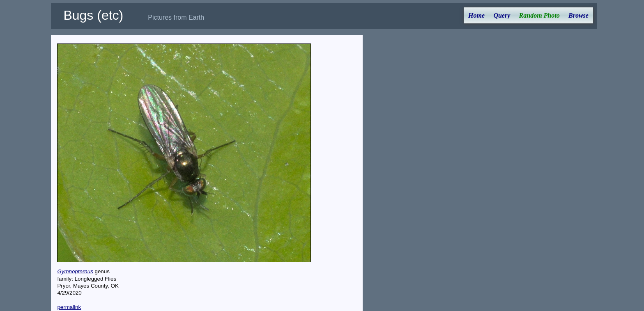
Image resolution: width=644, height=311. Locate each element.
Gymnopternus (75, 271)
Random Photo (539, 15)
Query (502, 15)
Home (476, 15)
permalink (69, 307)
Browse (578, 15)
